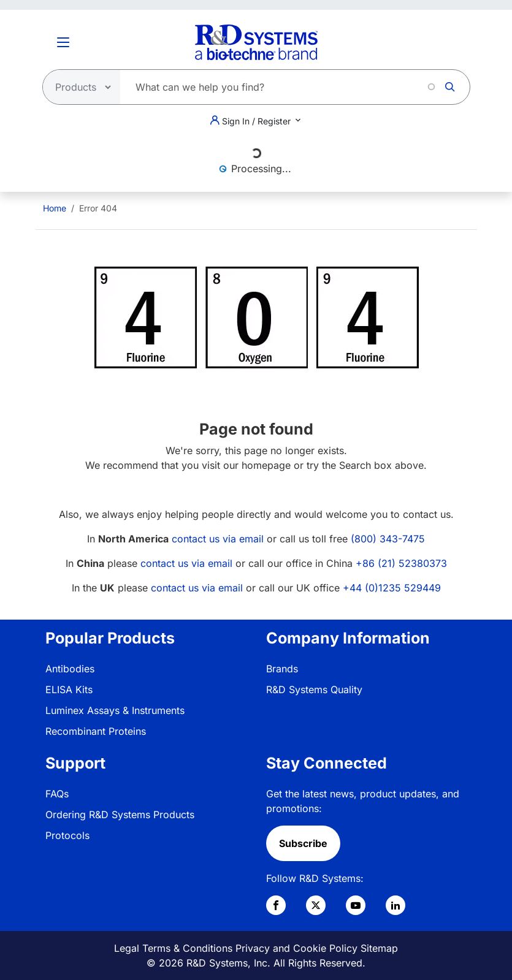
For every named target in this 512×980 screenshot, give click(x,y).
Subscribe (303, 843)
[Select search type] (78, 87)
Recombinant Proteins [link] (96, 731)
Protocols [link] (67, 835)
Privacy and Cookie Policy (296, 948)
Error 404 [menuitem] (98, 208)
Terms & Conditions (187, 948)
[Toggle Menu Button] (63, 42)
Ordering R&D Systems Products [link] (120, 815)
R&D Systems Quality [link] (314, 689)
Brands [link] (282, 669)
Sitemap (379, 948)
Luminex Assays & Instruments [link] (115, 710)
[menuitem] (55, 208)
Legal (127, 948)
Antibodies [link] (70, 669)
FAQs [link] (57, 794)
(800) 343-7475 (388, 539)
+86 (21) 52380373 (401, 563)
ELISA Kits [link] (69, 689)
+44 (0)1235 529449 (392, 588)
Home (55, 208)
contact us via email (218, 539)
